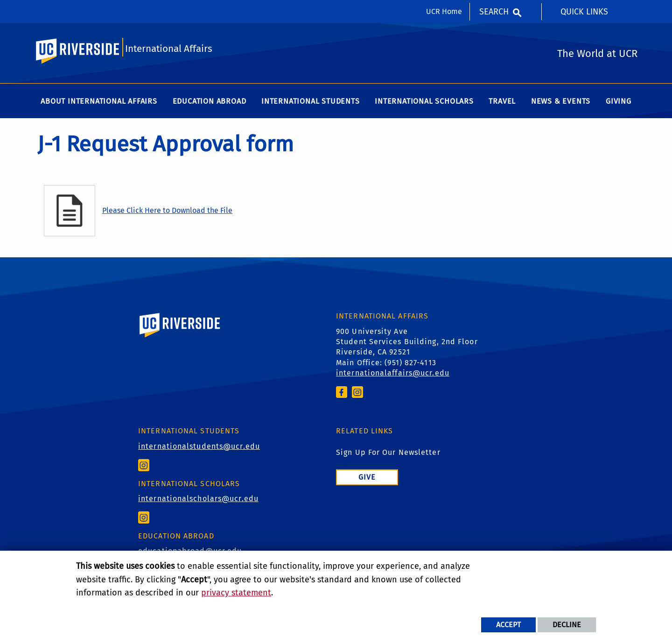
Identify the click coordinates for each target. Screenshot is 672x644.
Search (494, 12)
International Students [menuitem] (311, 103)
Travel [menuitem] (502, 103)
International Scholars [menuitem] (424, 103)
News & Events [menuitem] (561, 103)
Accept (508, 625)
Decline (567, 625)
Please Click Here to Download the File (167, 212)
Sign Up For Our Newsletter (388, 453)
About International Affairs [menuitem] (99, 103)
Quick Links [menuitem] (584, 12)
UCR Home (444, 11)
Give (367, 478)
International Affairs (169, 50)
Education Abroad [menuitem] (210, 103)
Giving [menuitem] (619, 103)
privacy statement (236, 593)
